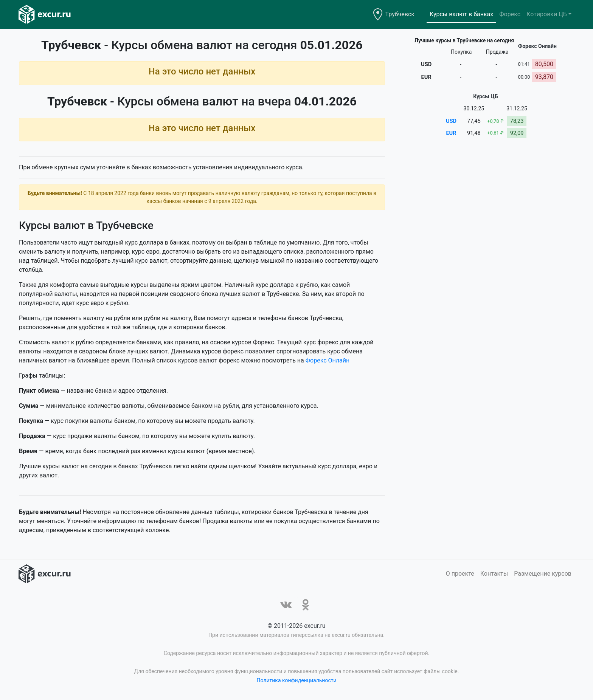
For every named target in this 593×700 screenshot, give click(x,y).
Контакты (494, 574)
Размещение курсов (543, 574)
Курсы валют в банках (461, 14)
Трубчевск (400, 14)
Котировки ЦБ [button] (547, 14)
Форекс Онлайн (328, 360)
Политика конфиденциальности (296, 680)
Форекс (510, 14)
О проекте (460, 574)
